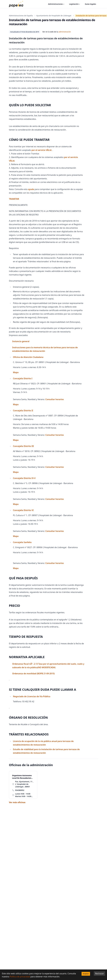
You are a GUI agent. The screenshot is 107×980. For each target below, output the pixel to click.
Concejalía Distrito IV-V (24, 478)
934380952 (20, 790)
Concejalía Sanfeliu (22, 542)
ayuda (31, 189)
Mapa (16, 372)
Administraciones (56, 4)
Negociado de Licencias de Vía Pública (32, 696)
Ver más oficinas (17, 802)
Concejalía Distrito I (23, 378)
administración (65, 32)
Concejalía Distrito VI (23, 510)
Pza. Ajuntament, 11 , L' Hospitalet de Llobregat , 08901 (24, 784)
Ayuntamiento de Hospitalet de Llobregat (54, 16)
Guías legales (90, 4)
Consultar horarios (55, 399)
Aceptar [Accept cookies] (86, 974)
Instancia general (21, 341)
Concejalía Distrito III (23, 446)
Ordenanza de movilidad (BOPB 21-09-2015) (33, 674)
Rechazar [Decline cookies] (99, 974)
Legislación (75, 4)
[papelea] (17, 4)
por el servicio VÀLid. (42, 150)
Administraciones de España (21, 16)
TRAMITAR (14, 199)
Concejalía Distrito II (23, 411)
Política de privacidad (20, 977)
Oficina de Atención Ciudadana (28, 357)
